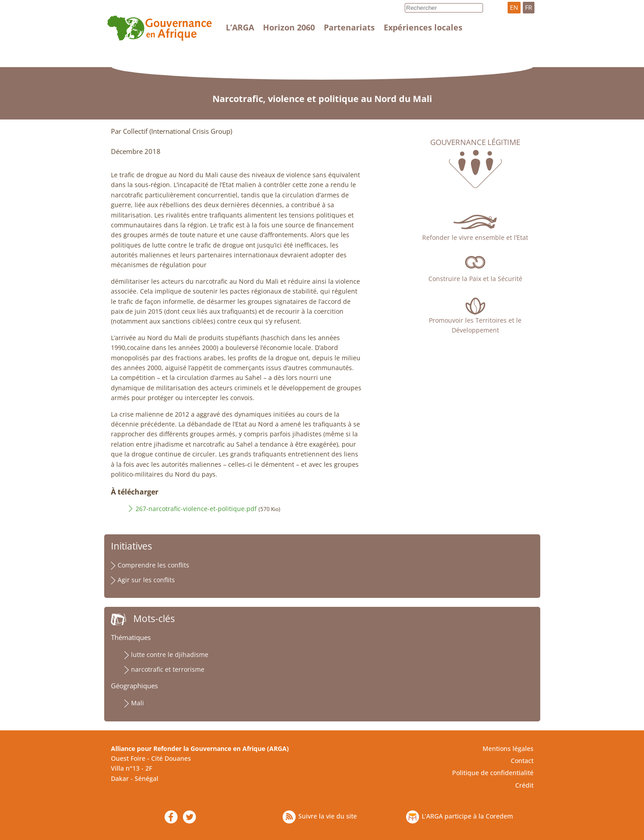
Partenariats (349, 27)
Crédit (524, 785)
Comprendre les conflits (153, 565)
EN (514, 7)
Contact (522, 761)
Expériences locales (423, 27)
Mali (138, 703)
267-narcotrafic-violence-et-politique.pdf (196, 509)
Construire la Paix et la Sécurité (475, 279)
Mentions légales (508, 748)
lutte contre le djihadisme (170, 655)
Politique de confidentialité (493, 773)
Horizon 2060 (289, 27)
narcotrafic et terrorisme (168, 669)
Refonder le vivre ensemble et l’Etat (475, 237)
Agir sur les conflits (146, 580)
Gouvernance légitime (475, 142)
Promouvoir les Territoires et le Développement (475, 325)
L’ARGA (240, 27)
